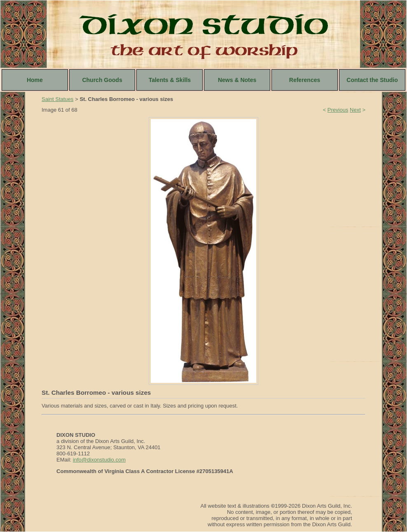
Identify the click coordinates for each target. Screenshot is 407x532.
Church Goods (102, 80)
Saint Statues (57, 99)
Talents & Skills (170, 80)
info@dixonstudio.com (99, 460)
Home (35, 80)
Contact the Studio (372, 80)
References (305, 80)
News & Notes (237, 80)
